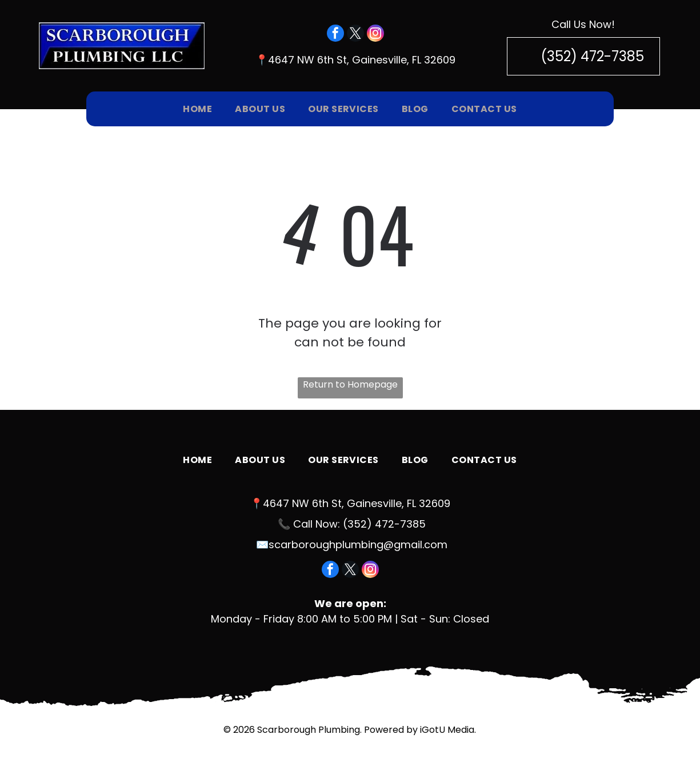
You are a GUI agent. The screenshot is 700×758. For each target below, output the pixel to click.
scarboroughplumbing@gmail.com (358, 544)
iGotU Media (447, 730)
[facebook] (335, 35)
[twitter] (355, 35)
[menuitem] (197, 109)
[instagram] (375, 35)
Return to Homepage (350, 384)
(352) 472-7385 (384, 524)
